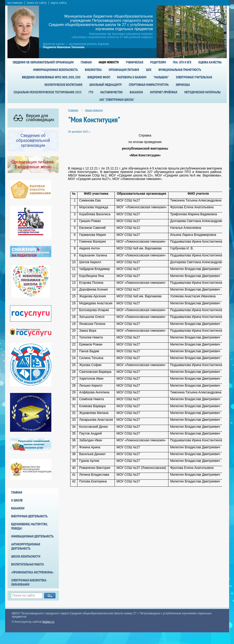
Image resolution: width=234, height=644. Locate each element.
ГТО (91, 92)
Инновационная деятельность (32, 536)
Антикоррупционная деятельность (26, 546)
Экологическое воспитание (63, 85)
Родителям (158, 62)
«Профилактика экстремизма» (32, 572)
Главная (86, 62)
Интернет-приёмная (164, 92)
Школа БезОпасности (26, 556)
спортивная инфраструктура (149, 85)
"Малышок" (161, 77)
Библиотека (93, 70)
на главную (15, 3)
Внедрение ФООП (99, 77)
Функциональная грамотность (180, 70)
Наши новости (109, 62)
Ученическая (134, 62)
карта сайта (59, 3)
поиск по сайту (37, 3)
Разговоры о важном (132, 77)
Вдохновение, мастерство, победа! (29, 526)
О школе (17, 500)
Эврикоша (183, 85)
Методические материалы (202, 92)
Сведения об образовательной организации (43, 62)
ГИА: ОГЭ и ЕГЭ (182, 62)
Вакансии (136, 92)
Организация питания (124, 70)
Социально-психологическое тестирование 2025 (48, 92)
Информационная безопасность (56, 70)
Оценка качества (210, 62)
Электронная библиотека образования (29, 582)
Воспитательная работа (28, 564)
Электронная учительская (194, 77)
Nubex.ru (48, 622)
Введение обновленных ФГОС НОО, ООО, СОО (51, 77)
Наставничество (112, 92)
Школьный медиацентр (106, 85)
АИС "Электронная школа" (117, 100)
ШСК (149, 70)
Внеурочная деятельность (29, 516)
